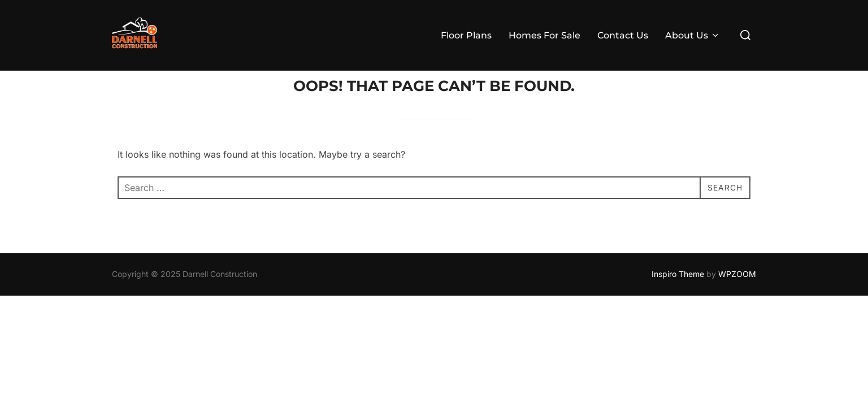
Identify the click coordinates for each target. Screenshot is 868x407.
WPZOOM (737, 296)
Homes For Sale (544, 35)
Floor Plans (466, 35)
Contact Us (623, 35)
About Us (693, 35)
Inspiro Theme (678, 296)
